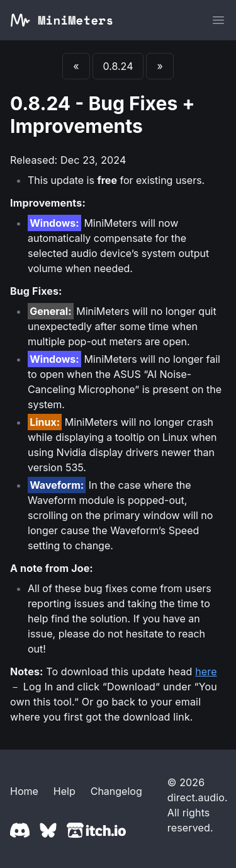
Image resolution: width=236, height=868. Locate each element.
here (206, 671)
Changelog (116, 791)
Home (24, 791)
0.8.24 (118, 66)
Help (65, 791)
